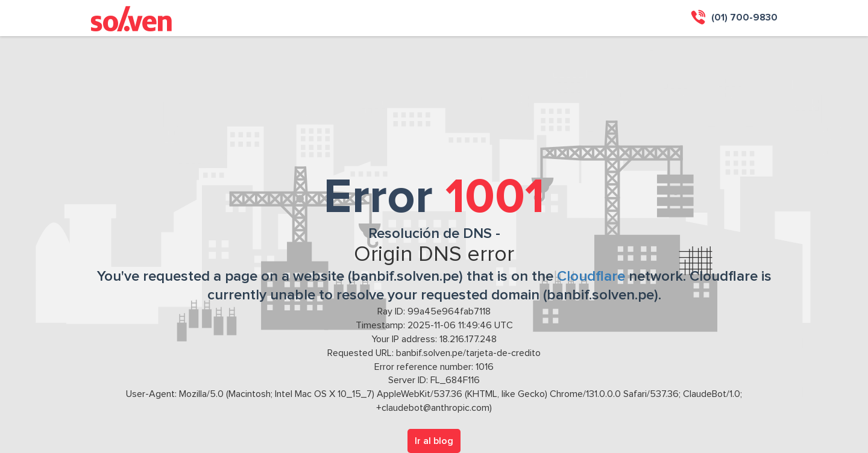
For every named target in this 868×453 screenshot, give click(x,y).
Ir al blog (434, 441)
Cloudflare (591, 276)
